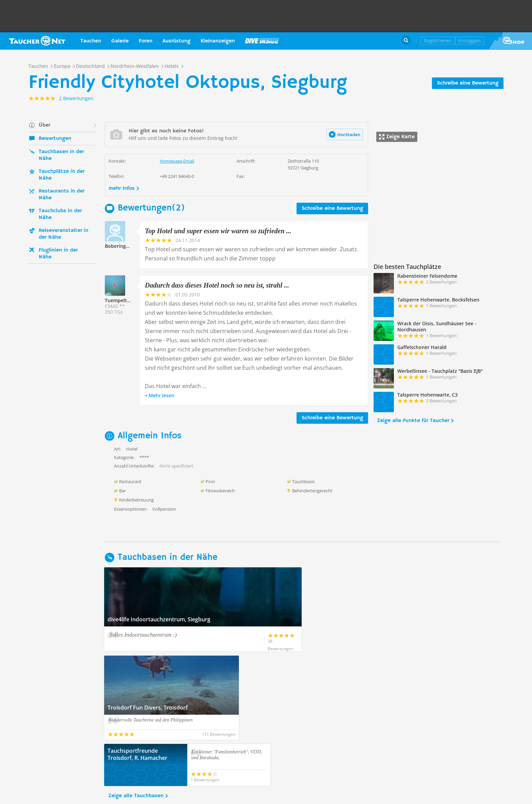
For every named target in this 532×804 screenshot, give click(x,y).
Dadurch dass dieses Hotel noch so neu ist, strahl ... (217, 285)
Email (189, 161)
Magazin (262, 41)
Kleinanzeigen (218, 41)
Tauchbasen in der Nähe (61, 155)
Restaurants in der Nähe (62, 195)
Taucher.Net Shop (510, 41)
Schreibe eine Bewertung (468, 83)
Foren (146, 41)
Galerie (120, 41)
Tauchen (91, 41)
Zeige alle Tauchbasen (136, 708)
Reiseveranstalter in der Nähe (63, 234)
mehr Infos (122, 188)
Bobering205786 (123, 246)
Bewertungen (55, 139)
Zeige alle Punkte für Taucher (413, 421)
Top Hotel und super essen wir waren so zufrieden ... (218, 231)
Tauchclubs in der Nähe (60, 214)
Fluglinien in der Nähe (58, 254)
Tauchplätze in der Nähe (62, 175)
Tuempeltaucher (124, 300)
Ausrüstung (176, 41)
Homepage (171, 161)
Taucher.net (37, 41)
